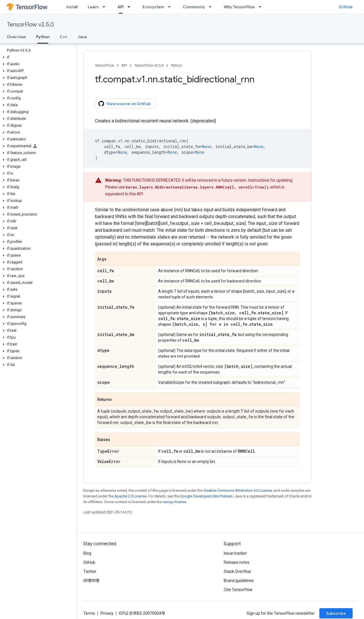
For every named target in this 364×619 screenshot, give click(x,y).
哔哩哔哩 (91, 581)
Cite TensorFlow (238, 590)
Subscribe (336, 613)
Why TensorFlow (239, 7)
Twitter (90, 571)
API (124, 65)
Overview (16, 37)
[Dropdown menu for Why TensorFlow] (262, 7)
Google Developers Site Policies (206, 496)
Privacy (107, 613)
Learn (93, 7)
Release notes (237, 562)
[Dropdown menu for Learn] (106, 7)
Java (82, 37)
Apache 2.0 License (130, 496)
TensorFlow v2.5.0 (30, 25)
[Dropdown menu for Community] (212, 7)
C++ (64, 37)
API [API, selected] (121, 7)
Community (194, 7)
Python (176, 65)
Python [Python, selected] (43, 37)
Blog (87, 553)
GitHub (346, 7)
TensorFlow (105, 65)
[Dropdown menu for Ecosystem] (171, 7)
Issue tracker (235, 553)
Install (72, 7)
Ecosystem (153, 7)
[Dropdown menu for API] (131, 7)
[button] (37, 57)
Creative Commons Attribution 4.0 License (238, 490)
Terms (89, 613)
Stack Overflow (237, 571)
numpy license (174, 502)
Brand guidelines (239, 581)
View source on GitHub (125, 104)
